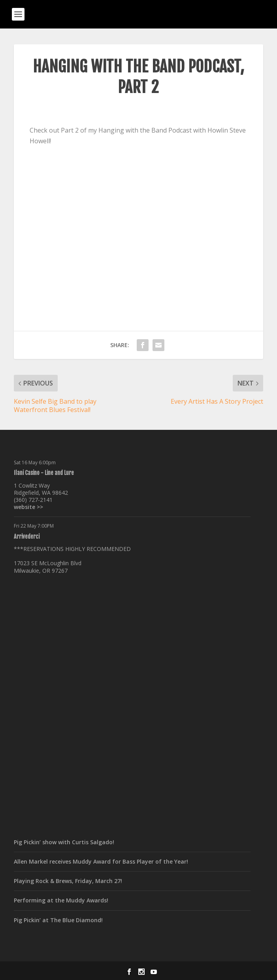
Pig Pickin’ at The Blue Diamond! (58, 920)
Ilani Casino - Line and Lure (44, 473)
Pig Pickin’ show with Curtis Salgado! (64, 842)
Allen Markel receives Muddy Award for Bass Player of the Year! (101, 861)
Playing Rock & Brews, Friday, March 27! (68, 881)
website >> (28, 507)
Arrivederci (27, 537)
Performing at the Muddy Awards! (61, 900)
